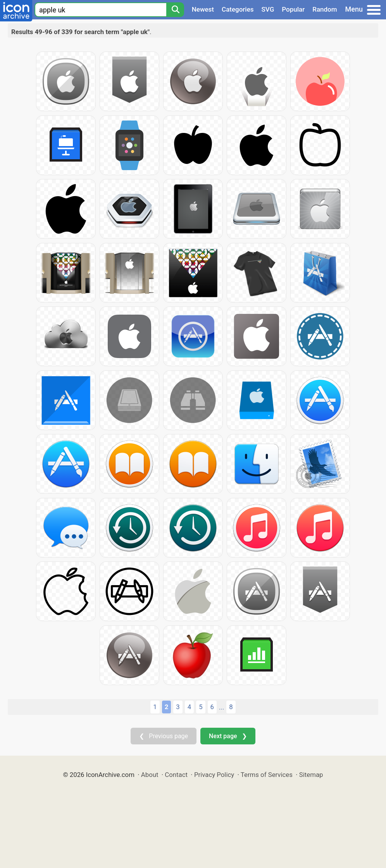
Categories (238, 9)
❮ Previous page (164, 736)
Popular (293, 9)
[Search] (175, 10)
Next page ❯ (228, 736)
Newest (203, 9)
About (150, 775)
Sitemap (311, 775)
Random (325, 9)
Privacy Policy (214, 775)
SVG (268, 9)
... (221, 707)
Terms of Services (267, 775)
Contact (176, 775)
